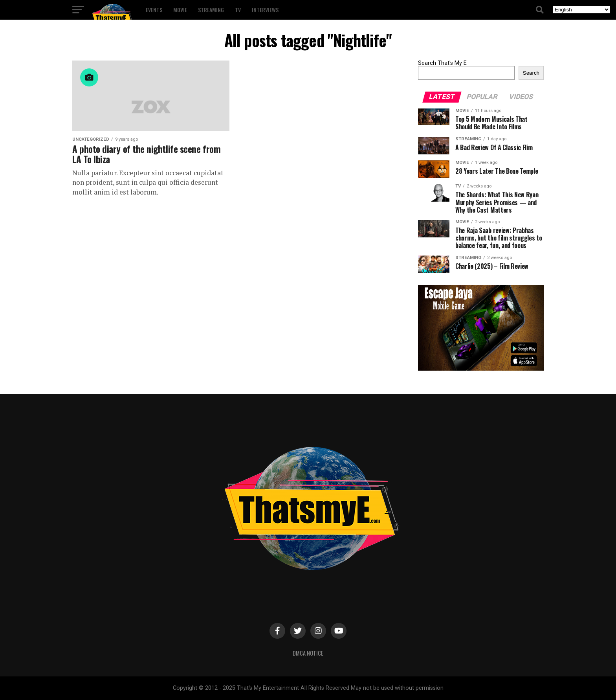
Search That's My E (442, 63)
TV (238, 10)
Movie (180, 10)
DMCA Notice (308, 653)
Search (531, 73)
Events (154, 10)
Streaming (211, 10)
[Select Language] (581, 10)
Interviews (265, 10)
